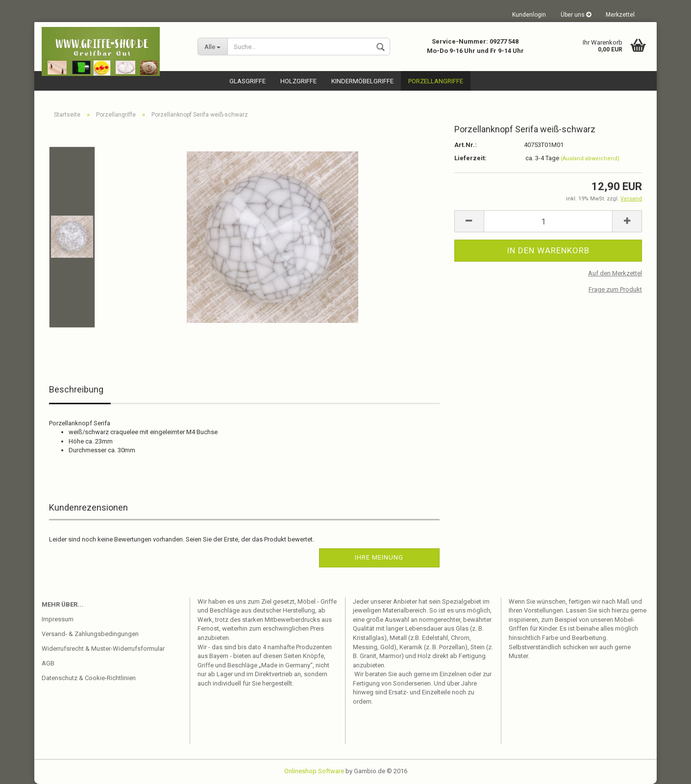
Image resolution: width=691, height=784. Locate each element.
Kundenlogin (529, 15)
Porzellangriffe (436, 81)
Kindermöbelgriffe (362, 81)
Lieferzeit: (470, 158)
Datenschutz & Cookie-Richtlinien (89, 678)
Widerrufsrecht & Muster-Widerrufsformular (103, 649)
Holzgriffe (298, 81)
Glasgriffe (247, 81)
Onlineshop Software (314, 771)
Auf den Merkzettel (615, 273)
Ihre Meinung (379, 557)
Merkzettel (620, 15)
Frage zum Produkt (615, 289)
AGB (48, 663)
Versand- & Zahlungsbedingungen (90, 634)
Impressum (58, 619)
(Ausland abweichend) (590, 159)
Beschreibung (76, 389)
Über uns (576, 15)
